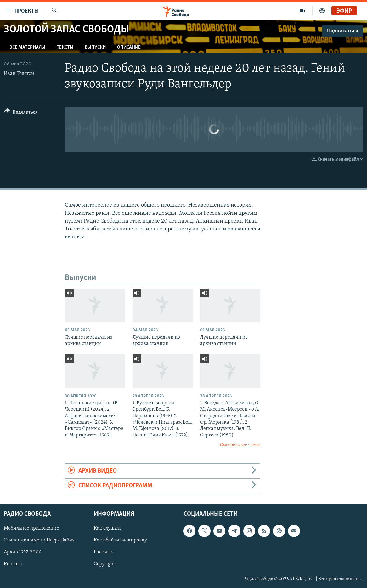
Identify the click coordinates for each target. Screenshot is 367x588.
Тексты (65, 47)
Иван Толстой (19, 74)
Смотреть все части (240, 445)
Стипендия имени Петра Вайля (39, 541)
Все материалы (27, 47)
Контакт (13, 564)
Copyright (104, 564)
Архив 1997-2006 (23, 552)
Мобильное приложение (31, 529)
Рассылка (104, 552)
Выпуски (95, 47)
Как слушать (108, 529)
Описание (129, 47)
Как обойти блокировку (120, 541)
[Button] (21, 113)
